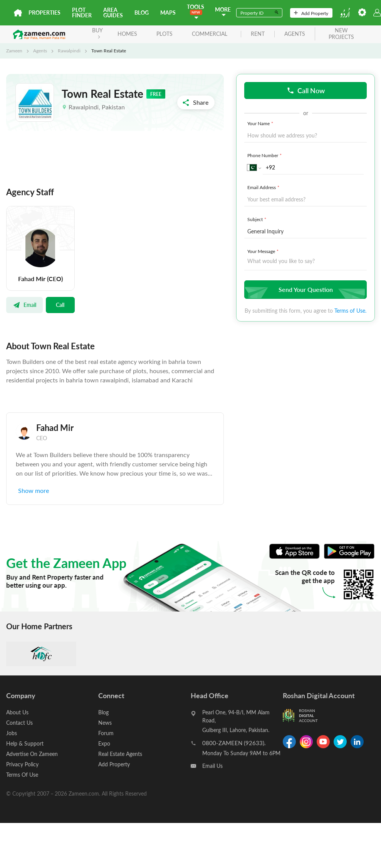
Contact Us (19, 723)
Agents (40, 50)
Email (24, 305)
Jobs (12, 733)
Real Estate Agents (120, 754)
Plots (164, 34)
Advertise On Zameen (32, 754)
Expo (104, 743)
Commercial (210, 34)
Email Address (264, 187)
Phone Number (265, 155)
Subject (258, 219)
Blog (142, 13)
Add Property (311, 13)
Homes (127, 34)
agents (295, 34)
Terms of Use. (350, 311)
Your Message (264, 251)
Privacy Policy (22, 764)
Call (60, 305)
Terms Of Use (22, 775)
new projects (341, 34)
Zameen (14, 50)
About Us (17, 712)
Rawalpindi (69, 50)
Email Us (212, 766)
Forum (106, 733)
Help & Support (25, 743)
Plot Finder (82, 13)
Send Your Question (305, 289)
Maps (168, 13)
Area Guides (113, 13)
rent (258, 34)
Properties (44, 13)
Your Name (261, 123)
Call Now (306, 90)
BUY (97, 33)
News (105, 723)
